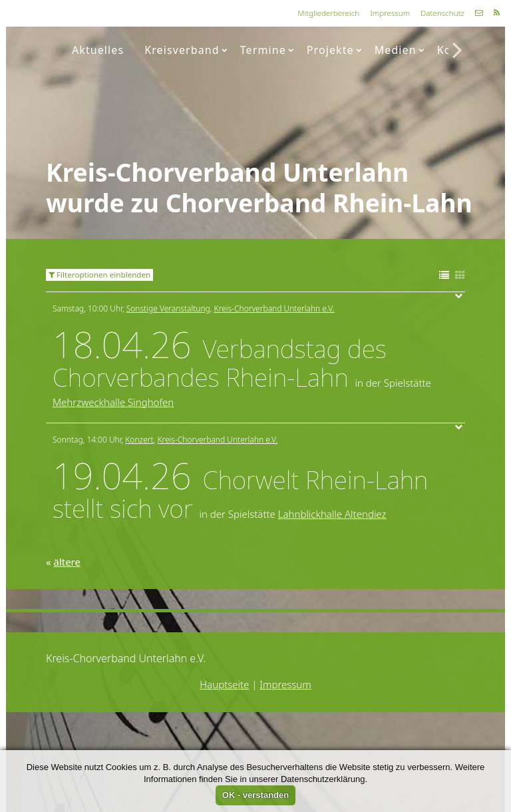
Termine (267, 50)
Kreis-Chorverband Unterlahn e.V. (274, 308)
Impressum (390, 13)
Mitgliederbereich (328, 13)
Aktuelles (98, 50)
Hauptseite (224, 684)
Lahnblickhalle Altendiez (332, 514)
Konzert (139, 440)
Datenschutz (442, 13)
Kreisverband (186, 50)
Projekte (334, 50)
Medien (400, 50)
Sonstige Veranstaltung (168, 308)
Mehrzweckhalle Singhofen (113, 402)
